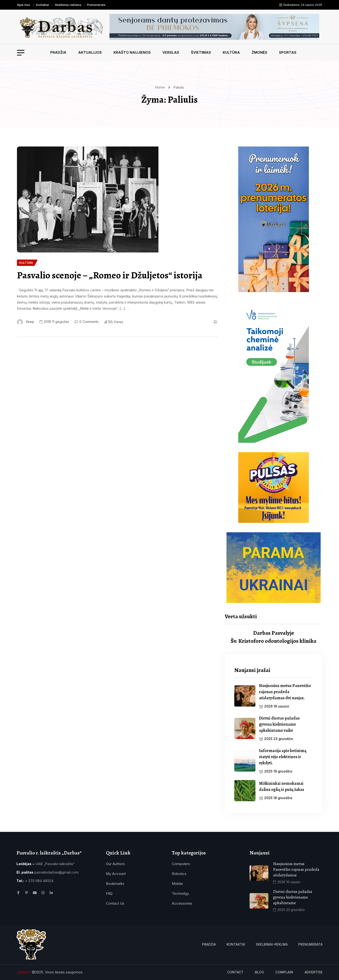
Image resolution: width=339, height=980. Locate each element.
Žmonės (259, 52)
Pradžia (58, 52)
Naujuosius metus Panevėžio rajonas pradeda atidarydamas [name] (297, 869)
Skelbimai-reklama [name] (68, 5)
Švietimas (201, 52)
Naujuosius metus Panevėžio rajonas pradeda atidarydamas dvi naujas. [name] (285, 692)
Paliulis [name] (179, 87)
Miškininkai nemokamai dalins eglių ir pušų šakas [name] (282, 786)
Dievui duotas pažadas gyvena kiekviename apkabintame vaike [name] (279, 724)
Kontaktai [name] (42, 5)
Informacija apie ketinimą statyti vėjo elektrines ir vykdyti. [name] (283, 757)
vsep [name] (30, 322)
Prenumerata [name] (96, 5)
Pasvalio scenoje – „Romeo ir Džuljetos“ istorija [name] (110, 275)
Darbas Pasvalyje (274, 633)
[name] (63, 27)
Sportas (288, 52)
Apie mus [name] (24, 5)
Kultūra (231, 52)
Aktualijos (90, 52)
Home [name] (161, 87)
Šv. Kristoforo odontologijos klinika (274, 641)
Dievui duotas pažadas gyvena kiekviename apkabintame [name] (293, 897)
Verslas (171, 52)
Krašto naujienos (132, 52)
